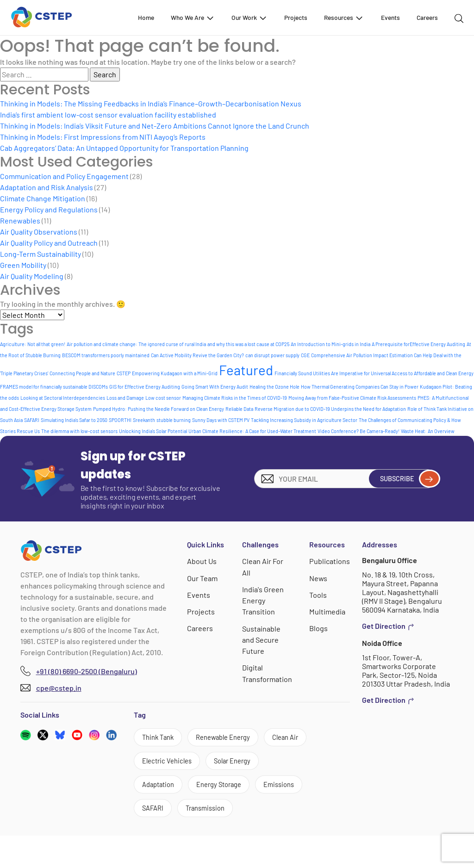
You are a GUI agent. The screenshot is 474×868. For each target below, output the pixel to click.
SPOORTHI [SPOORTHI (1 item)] (120, 420)
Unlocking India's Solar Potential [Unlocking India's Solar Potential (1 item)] (153, 431)
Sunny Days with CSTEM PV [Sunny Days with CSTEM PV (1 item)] (221, 420)
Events (390, 17)
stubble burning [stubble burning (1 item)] (174, 420)
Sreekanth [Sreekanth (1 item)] (144, 420)
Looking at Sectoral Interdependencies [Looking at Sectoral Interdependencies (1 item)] (63, 398)
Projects (296, 17)
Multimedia (327, 611)
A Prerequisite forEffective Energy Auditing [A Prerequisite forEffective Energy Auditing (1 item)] (418, 344)
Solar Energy (164, 789)
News (319, 578)
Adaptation (226, 789)
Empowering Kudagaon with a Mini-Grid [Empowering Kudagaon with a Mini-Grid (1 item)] (175, 373)
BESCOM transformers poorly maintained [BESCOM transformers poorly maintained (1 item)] (106, 355)
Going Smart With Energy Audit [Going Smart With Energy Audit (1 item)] (215, 387)
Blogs (319, 628)
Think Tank (161, 738)
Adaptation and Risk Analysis (47, 187)
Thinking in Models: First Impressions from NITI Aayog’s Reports (103, 137)
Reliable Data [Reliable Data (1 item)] (239, 409)
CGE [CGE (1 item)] (305, 355)
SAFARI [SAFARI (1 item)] (32, 420)
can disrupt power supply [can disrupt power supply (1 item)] (272, 355)
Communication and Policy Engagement (64, 176)
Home (146, 17)
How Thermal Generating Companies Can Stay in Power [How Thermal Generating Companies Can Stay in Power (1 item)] (360, 387)
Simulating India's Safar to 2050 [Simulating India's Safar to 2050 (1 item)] (74, 420)
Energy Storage (168, 814)
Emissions (234, 814)
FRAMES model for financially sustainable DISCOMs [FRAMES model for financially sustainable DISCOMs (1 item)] (54, 387)
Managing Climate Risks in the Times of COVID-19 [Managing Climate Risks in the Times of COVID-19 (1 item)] (235, 398)
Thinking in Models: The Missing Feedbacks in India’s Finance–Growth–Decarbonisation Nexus (151, 103)
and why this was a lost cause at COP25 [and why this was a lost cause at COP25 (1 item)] (248, 344)
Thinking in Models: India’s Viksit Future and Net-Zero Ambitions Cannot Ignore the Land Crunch (155, 126)
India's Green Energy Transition (263, 600)
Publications (330, 561)
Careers (427, 17)
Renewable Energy (232, 738)
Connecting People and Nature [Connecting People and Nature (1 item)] (82, 373)
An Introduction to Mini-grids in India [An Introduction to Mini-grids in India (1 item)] (331, 344)
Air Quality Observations (39, 232)
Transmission (212, 840)
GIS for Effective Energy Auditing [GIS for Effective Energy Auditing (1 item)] (145, 387)
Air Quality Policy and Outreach (49, 243)
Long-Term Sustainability (41, 254)
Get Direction (388, 626)
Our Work (249, 18)
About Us (202, 561)
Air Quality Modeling (32, 276)
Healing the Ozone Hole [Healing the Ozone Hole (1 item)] (274, 387)
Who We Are (193, 18)
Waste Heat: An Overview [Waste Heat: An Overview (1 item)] (428, 431)
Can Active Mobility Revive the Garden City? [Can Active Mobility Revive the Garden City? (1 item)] (197, 355)
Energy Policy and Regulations (49, 209)
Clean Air (158, 764)
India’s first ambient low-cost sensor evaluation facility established (108, 115)
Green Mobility (23, 265)
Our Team (203, 578)
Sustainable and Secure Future (262, 639)
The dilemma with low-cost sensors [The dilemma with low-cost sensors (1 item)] (79, 431)
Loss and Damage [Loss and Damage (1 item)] (125, 398)
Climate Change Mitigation (43, 198)
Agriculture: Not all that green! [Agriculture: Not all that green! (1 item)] (33, 344)
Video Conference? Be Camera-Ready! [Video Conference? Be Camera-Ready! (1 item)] (359, 431)
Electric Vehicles (223, 764)
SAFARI (155, 840)
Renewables (20, 220)
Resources (344, 18)
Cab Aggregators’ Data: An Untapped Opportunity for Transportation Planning (124, 148)
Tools (318, 594)
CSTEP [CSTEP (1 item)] (124, 373)
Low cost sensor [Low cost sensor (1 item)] (163, 398)
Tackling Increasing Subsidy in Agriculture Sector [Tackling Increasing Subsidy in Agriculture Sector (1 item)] (304, 420)
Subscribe (405, 478)
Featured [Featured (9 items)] (246, 370)
